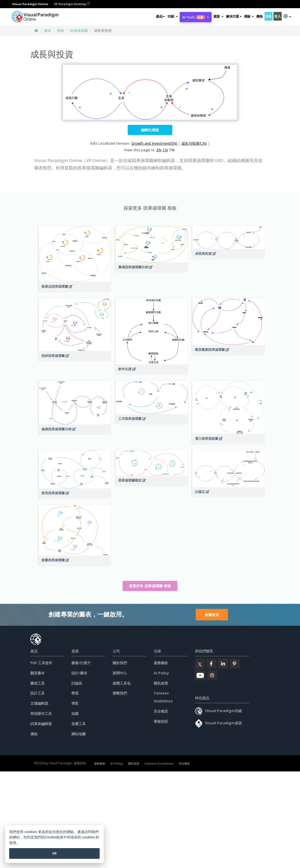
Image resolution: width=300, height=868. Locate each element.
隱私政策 (161, 683)
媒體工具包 (122, 683)
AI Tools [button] (196, 17)
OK (54, 853)
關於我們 (120, 663)
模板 (61, 30)
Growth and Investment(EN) (154, 143)
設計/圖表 (79, 673)
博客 (75, 703)
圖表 (48, 30)
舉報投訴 (161, 721)
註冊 (269, 16)
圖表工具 (37, 683)
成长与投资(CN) (194, 143)
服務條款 (161, 663)
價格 (259, 16)
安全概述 (161, 711)
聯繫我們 (120, 693)
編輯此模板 (150, 130)
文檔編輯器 (39, 703)
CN (165, 150)
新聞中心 (120, 673)
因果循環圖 (79, 30)
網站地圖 (79, 734)
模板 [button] (249, 16)
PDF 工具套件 (41, 663)
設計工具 (37, 693)
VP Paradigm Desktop (72, 4)
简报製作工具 (41, 713)
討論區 (77, 683)
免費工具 (79, 724)
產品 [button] (160, 16)
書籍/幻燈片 (81, 663)
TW (172, 150)
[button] (173, 16)
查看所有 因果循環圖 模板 (150, 586)
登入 (277, 16)
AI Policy (161, 673)
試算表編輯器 (41, 724)
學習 (75, 693)
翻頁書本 (37, 673)
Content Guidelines (159, 763)
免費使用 (212, 615)
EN (159, 150)
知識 (75, 713)
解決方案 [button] (234, 16)
